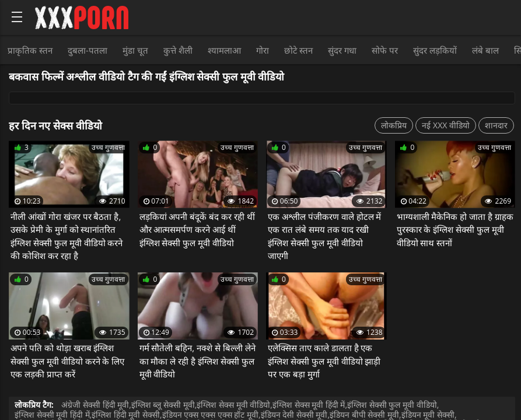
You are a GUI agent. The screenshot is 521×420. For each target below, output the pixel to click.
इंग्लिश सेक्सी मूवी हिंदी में (52, 414)
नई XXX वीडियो (446, 125)
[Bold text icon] (17, 17)
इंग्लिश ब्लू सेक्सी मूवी (163, 405)
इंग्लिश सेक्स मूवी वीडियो (233, 405)
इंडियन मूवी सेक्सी (428, 414)
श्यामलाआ (224, 50)
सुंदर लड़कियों (435, 50)
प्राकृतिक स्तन (30, 50)
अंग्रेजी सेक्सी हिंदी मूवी (95, 405)
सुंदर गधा (342, 50)
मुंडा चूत (135, 50)
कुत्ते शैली (178, 50)
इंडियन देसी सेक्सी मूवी (294, 414)
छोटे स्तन (299, 50)
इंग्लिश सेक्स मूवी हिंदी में (309, 405)
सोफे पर (385, 50)
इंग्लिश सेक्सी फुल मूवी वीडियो (392, 405)
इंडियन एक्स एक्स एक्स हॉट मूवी (210, 414)
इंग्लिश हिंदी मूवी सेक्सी (126, 414)
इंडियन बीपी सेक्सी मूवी (364, 414)
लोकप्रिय (394, 125)
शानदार (496, 125)
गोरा (263, 50)
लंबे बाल (485, 50)
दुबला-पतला (88, 50)
